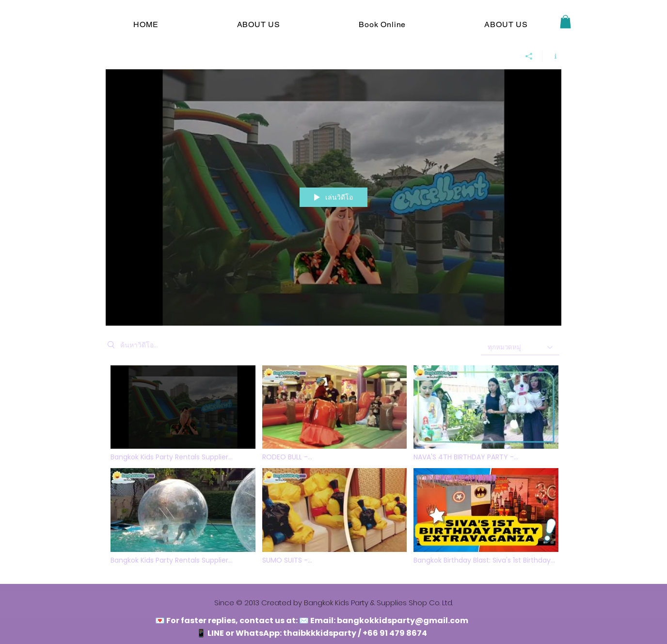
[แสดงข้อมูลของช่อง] (552, 56)
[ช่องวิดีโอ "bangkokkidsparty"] (333, 467)
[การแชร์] (529, 56)
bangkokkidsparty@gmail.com (403, 620)
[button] (565, 22)
